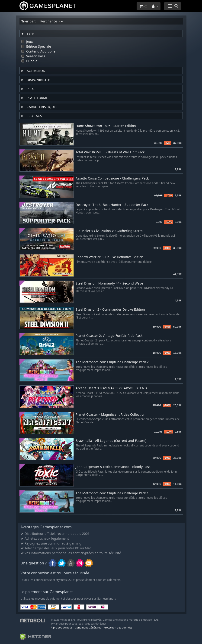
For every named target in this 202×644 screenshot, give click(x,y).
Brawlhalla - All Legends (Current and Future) (111, 441)
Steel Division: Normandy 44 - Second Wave (109, 283)
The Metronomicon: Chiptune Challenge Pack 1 (112, 493)
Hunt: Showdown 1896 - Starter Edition (106, 126)
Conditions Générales (88, 627)
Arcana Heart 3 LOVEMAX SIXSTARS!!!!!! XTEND (111, 388)
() (143, 6)
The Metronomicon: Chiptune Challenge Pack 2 (112, 362)
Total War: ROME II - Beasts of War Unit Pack (110, 152)
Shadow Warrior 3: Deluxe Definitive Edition (109, 257)
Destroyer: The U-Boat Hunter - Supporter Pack (112, 205)
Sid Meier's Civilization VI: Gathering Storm (109, 231)
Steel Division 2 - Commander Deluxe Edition (110, 310)
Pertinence (52, 21)
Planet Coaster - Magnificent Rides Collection (111, 415)
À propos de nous (62, 627)
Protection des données (118, 627)
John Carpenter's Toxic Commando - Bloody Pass (113, 467)
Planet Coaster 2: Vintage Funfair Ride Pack (109, 336)
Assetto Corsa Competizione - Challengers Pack (112, 178)
